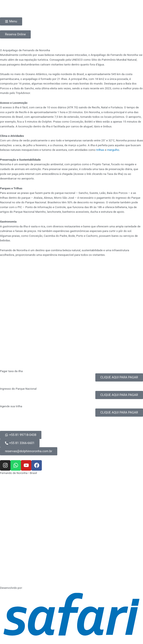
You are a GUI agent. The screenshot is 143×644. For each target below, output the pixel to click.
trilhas (100, 150)
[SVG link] (71, 614)
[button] (29, 451)
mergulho (113, 150)
